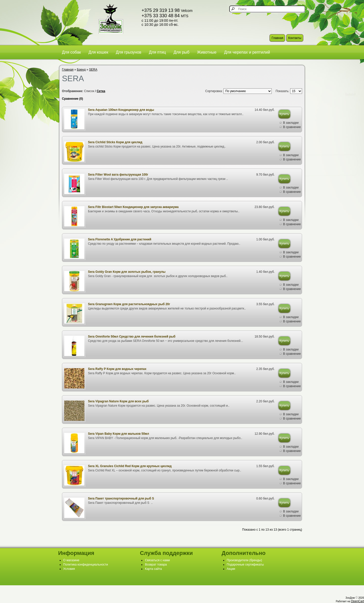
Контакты (295, 38)
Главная (277, 38)
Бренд (81, 70)
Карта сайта (153, 569)
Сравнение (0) (72, 99)
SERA (93, 70)
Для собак (71, 52)
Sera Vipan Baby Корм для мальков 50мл (119, 434)
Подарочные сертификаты (245, 565)
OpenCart (357, 601)
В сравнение (292, 127)
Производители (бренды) (244, 560)
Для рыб (181, 52)
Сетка (101, 91)
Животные (207, 52)
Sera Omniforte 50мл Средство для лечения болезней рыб (132, 337)
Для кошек (98, 52)
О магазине (71, 560)
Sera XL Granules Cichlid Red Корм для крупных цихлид (130, 466)
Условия (69, 569)
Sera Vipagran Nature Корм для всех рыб (118, 401)
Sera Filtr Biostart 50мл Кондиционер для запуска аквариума (133, 207)
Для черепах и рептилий (247, 52)
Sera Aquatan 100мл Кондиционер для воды (121, 110)
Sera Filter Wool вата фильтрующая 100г (118, 175)
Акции (231, 569)
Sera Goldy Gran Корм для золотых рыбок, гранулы (127, 272)
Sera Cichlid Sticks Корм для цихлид (115, 142)
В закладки (291, 123)
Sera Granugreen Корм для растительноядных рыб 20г (129, 304)
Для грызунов (129, 52)
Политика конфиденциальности (86, 565)
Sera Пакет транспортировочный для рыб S (121, 498)
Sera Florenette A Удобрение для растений (120, 239)
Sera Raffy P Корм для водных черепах (117, 369)
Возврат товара (156, 565)
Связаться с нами (157, 560)
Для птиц (157, 52)
